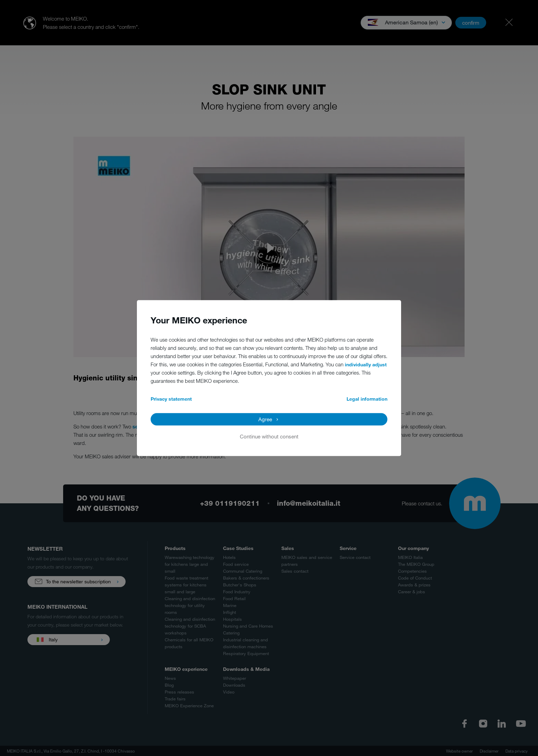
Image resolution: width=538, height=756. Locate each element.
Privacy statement (171, 399)
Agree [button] (265, 419)
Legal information (367, 399)
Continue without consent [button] (269, 436)
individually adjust (366, 364)
